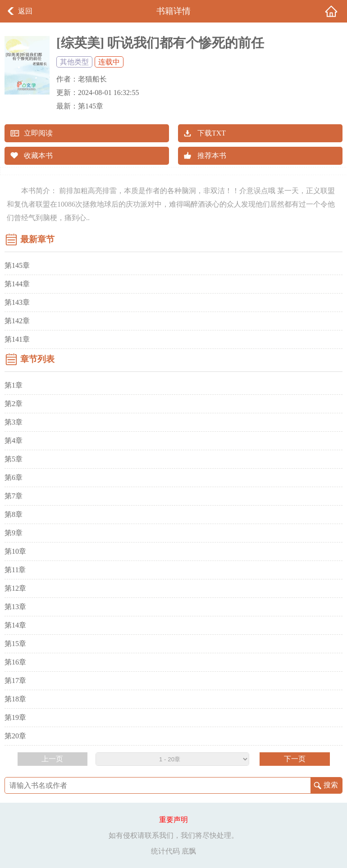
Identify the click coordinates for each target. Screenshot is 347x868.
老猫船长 (92, 79)
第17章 (15, 680)
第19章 (15, 717)
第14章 (15, 625)
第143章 (17, 302)
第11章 (15, 570)
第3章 (14, 422)
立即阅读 (38, 133)
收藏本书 (38, 156)
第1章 (14, 385)
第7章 (14, 496)
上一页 (52, 759)
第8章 (14, 514)
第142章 (17, 321)
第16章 (15, 662)
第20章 (15, 736)
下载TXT (212, 133)
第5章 (14, 459)
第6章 (14, 477)
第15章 (15, 644)
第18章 (15, 699)
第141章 (17, 339)
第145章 (91, 106)
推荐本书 (212, 156)
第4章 (14, 441)
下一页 (295, 759)
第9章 (14, 533)
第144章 (17, 284)
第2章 (14, 404)
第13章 (15, 607)
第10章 (15, 551)
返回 (25, 11)
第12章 (15, 588)
